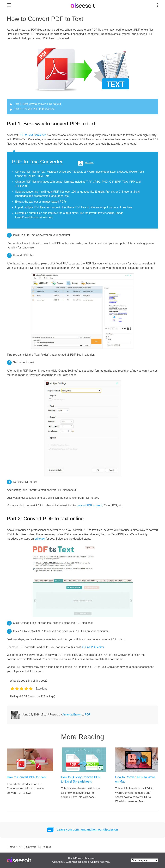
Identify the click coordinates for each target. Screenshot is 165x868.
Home (11, 847)
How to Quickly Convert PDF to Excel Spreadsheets (81, 779)
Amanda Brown (72, 715)
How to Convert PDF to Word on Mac (135, 779)
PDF (88, 715)
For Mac (89, 162)
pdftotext (40, 539)
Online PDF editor (93, 647)
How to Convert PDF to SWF (27, 777)
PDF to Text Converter (32, 135)
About (71, 858)
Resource (90, 858)
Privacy (79, 858)
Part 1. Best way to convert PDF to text (37, 104)
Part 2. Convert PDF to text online (34, 109)
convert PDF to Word (90, 505)
